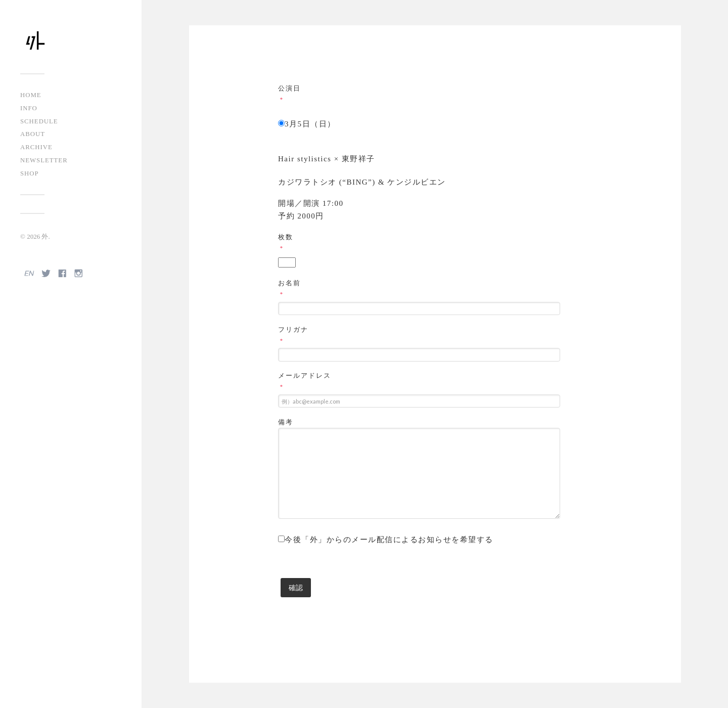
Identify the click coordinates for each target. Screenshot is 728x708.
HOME (31, 95)
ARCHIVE (36, 147)
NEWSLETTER (44, 160)
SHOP (30, 173)
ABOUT (33, 134)
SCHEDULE (39, 121)
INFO (29, 108)
